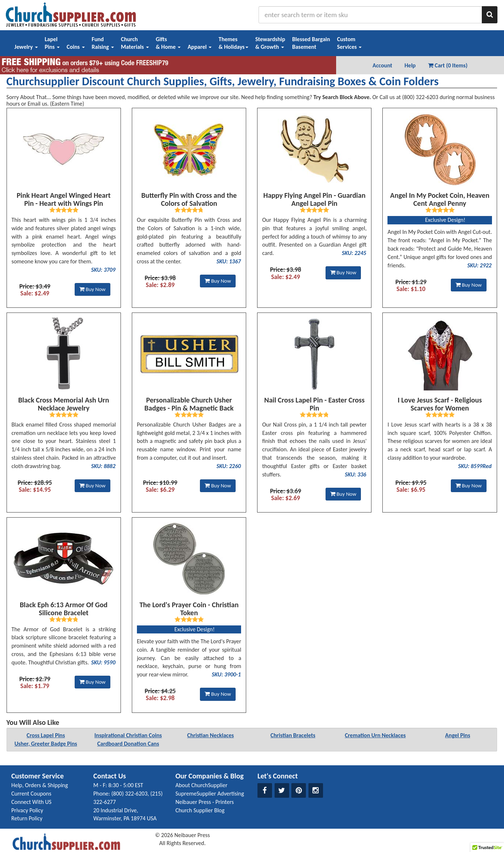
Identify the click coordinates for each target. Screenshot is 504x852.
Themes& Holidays (233, 43)
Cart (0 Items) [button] (448, 65)
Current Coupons (31, 794)
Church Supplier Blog (200, 810)
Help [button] (410, 65)
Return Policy (27, 818)
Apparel (200, 47)
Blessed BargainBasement (311, 43)
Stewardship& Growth (270, 43)
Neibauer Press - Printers (205, 802)
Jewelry (26, 47)
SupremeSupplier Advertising (210, 794)
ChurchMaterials (135, 43)
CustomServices (349, 43)
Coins (76, 47)
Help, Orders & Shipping (40, 785)
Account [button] (382, 65)
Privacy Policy (27, 810)
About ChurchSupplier (202, 785)
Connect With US (31, 802)
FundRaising (103, 43)
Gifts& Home (168, 43)
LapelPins (52, 43)
